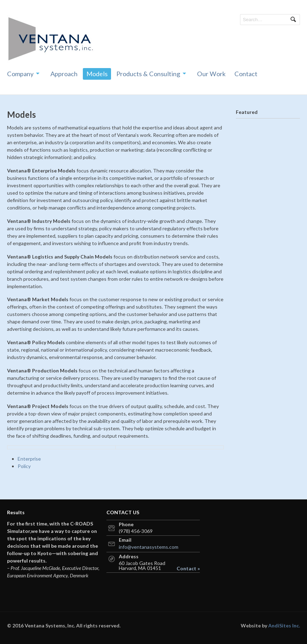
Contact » (188, 569)
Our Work (211, 74)
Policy (24, 466)
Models (97, 74)
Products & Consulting (148, 74)
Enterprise (29, 459)
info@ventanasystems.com (149, 547)
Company (20, 74)
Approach (64, 74)
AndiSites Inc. (284, 625)
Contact (246, 74)
